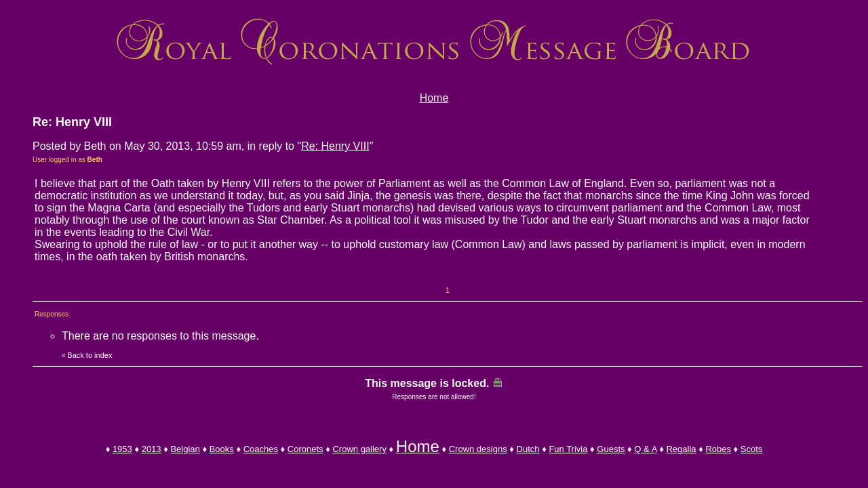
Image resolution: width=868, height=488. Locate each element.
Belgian (185, 449)
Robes (718, 449)
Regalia (681, 449)
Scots (752, 449)
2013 (152, 449)
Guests (611, 449)
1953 (122, 449)
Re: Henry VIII (335, 146)
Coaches (261, 449)
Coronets (305, 449)
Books (222, 449)
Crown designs (478, 449)
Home (434, 98)
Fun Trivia (568, 449)
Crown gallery (359, 449)
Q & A (645, 449)
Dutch (528, 449)
